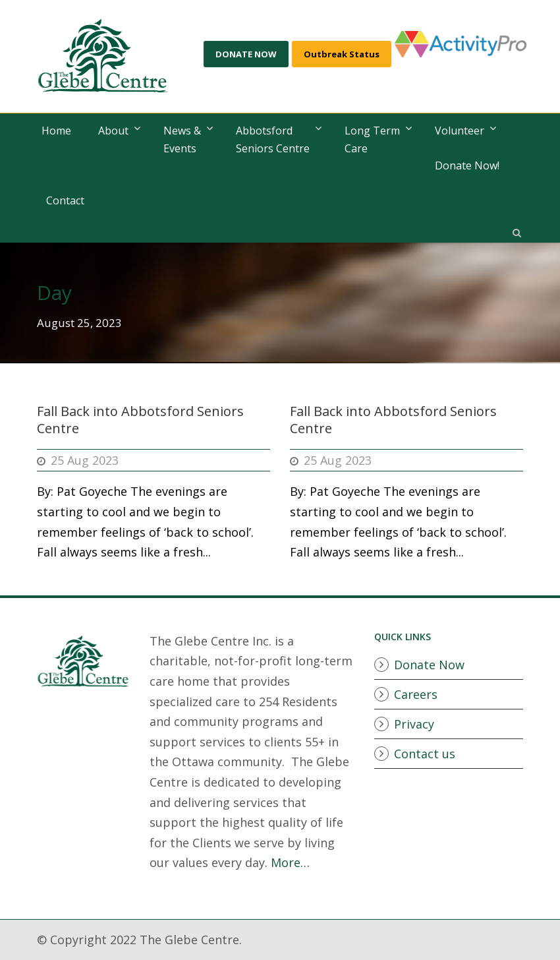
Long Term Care (372, 139)
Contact (65, 200)
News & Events (182, 139)
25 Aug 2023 (85, 460)
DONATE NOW (246, 54)
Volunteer (460, 131)
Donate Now (429, 665)
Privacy (414, 724)
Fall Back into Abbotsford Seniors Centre (140, 420)
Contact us (425, 754)
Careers (416, 694)
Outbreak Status (342, 54)
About (113, 131)
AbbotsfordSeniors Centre (273, 139)
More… (290, 862)
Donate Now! (467, 165)
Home (56, 131)
